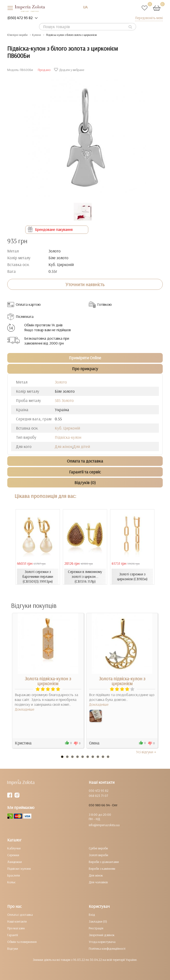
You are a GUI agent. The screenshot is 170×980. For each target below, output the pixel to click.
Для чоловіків (98, 882)
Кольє (11, 882)
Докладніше (25, 709)
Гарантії (13, 935)
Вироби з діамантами (104, 862)
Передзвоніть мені (149, 18)
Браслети (14, 875)
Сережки (13, 855)
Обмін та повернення (22, 942)
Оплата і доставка (20, 915)
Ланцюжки (15, 862)
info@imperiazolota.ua (104, 825)
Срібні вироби (98, 848)
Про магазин (16, 928)
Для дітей (82, 446)
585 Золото (64, 400)
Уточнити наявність (85, 284)
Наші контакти (17, 921)
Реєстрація (96, 928)
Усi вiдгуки (146, 752)
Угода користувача (102, 942)
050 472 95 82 (99, 791)
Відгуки (13, 949)
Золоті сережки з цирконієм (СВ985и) (132, 576)
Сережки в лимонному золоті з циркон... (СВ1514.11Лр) (85, 576)
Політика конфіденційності (107, 949)
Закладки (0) (98, 921)
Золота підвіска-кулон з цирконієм (48, 681)
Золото (61, 382)
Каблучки (14, 848)
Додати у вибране (70, 70)
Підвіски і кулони (19, 869)
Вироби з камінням (102, 869)
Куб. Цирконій (67, 428)
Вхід (92, 915)
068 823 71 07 (98, 796)
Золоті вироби (98, 855)
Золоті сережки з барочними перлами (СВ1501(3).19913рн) (38, 576)
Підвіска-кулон (68, 437)
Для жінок (64, 446)
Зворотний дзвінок (102, 935)
